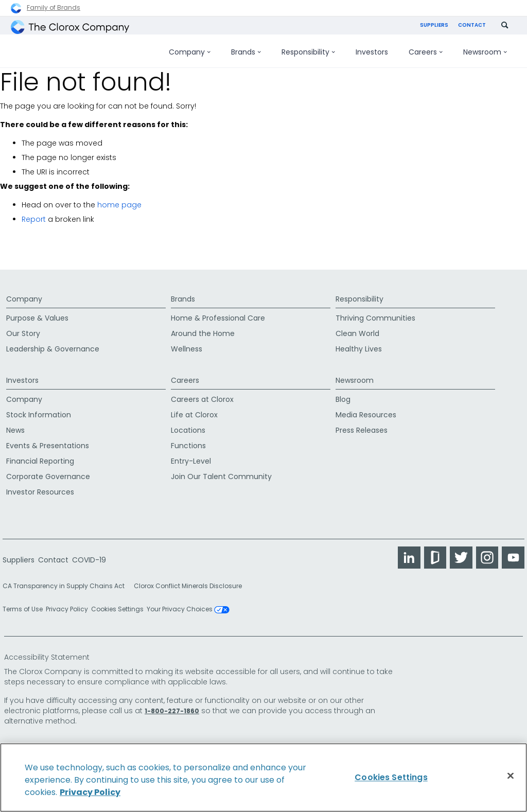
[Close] (511, 776)
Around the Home (203, 331)
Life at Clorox (194, 411)
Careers (185, 370)
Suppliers (434, 25)
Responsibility (359, 291)
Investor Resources (40, 488)
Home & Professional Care (218, 316)
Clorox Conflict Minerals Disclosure (188, 582)
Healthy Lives (359, 347)
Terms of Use (23, 605)
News (15, 426)
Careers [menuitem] (426, 52)
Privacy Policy (67, 605)
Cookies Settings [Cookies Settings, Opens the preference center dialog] (391, 777)
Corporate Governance (48, 472)
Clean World (357, 331)
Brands (183, 291)
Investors (22, 370)
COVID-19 (89, 556)
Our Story (23, 331)
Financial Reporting (40, 457)
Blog (343, 395)
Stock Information (39, 411)
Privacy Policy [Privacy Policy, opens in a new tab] (90, 792)
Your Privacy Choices (188, 606)
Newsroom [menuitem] (485, 52)
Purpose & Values (37, 316)
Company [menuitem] (190, 52)
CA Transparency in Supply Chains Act (67, 582)
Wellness (187, 347)
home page (119, 205)
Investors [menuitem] (372, 52)
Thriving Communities (375, 316)
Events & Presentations (48, 442)
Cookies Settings (117, 606)
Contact (472, 25)
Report (34, 219)
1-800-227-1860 (172, 707)
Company (24, 291)
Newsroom (355, 370)
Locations (188, 426)
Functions (188, 442)
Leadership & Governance (53, 347)
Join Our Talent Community (221, 472)
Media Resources (366, 411)
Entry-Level (191, 457)
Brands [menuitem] (246, 52)
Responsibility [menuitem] (308, 52)
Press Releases (362, 426)
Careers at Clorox (202, 395)
